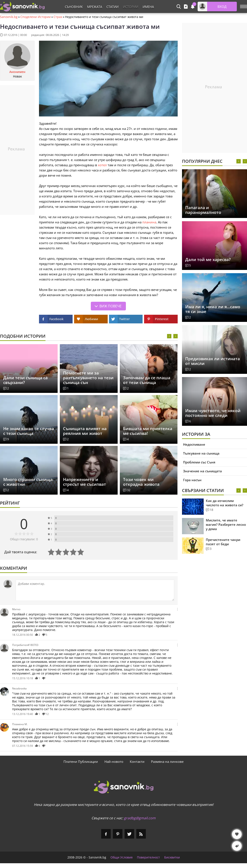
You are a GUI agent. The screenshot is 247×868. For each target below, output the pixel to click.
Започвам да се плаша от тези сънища (147, 380)
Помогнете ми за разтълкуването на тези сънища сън (88, 378)
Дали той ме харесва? (208, 260)
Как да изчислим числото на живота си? (225, 503)
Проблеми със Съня (199, 462)
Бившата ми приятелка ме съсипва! (148, 431)
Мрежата (95, 7)
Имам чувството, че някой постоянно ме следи (213, 413)
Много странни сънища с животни (28, 482)
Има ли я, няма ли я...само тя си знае (213, 309)
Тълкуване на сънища (201, 453)
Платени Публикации (81, 762)
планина (149, 222)
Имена (148, 7)
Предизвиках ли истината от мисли (213, 361)
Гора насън (192, 480)
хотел (102, 165)
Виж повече (110, 306)
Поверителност (148, 857)
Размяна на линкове (167, 762)
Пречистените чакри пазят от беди (223, 542)
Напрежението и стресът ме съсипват (84, 482)
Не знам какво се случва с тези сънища (29, 431)
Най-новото (114, 762)
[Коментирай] (95, 590)
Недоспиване (194, 444)
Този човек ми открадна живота (141, 482)
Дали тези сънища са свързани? (25, 380)
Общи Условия (122, 857)
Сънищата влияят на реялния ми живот (85, 431)
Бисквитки (172, 857)
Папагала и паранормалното (203, 210)
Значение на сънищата (202, 471)
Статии (112, 7)
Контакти (137, 762)
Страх (58, 17)
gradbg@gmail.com (140, 818)
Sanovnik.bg (9, 17)
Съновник (74, 7)
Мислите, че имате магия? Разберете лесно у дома (226, 524)
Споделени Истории (36, 17)
